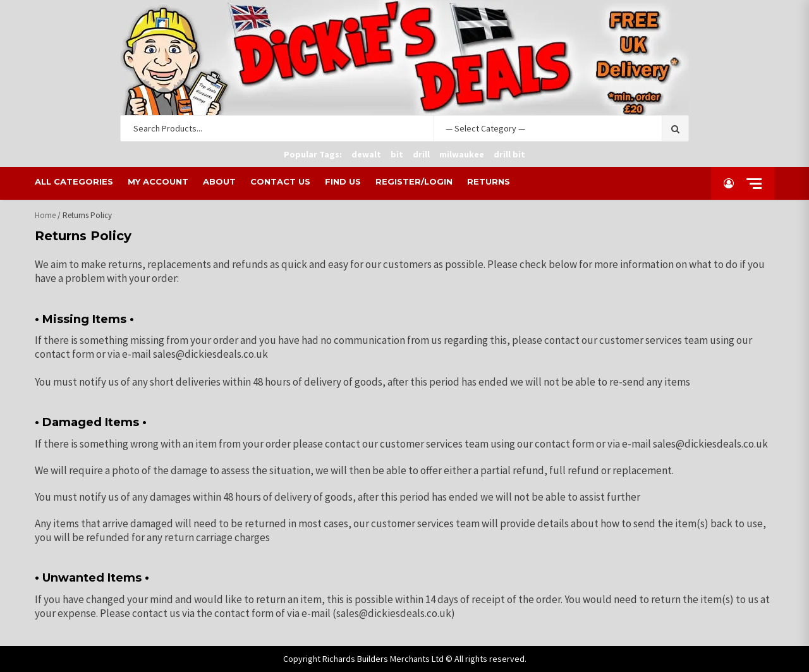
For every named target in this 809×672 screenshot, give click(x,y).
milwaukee (462, 154)
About (220, 181)
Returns (489, 181)
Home (45, 215)
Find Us (344, 181)
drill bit (509, 154)
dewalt (366, 154)
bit (397, 154)
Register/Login (415, 181)
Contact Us (281, 181)
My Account (159, 181)
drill (421, 154)
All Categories (75, 181)
